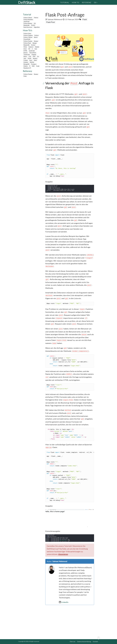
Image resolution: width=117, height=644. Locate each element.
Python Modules (28, 19)
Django (35, 43)
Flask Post (51, 22)
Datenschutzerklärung (84, 641)
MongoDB (26, 64)
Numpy (36, 41)
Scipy (25, 76)
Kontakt (95, 641)
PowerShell (27, 39)
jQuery (26, 53)
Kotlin (30, 58)
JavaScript (27, 21)
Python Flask (27, 43)
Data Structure (28, 27)
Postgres (34, 64)
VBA (33, 66)
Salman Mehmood (55, 19)
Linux (25, 49)
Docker (33, 45)
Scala (38, 66)
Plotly (25, 47)
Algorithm (37, 27)
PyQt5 (33, 25)
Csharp (26, 60)
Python (36, 35)
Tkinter (36, 18)
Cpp (36, 49)
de (96, 2)
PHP (34, 56)
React (25, 56)
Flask (85, 19)
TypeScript (27, 55)
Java (25, 58)
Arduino (26, 62)
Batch (36, 37)
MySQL (32, 62)
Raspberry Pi (27, 68)
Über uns (72, 641)
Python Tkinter (28, 37)
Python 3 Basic (28, 18)
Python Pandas (28, 41)
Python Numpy (28, 23)
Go (38, 56)
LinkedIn (64, 602)
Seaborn (31, 47)
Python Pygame (28, 35)
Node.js (35, 58)
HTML (25, 51)
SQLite (26, 66)
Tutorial (65, 2)
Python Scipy (27, 33)
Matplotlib (27, 25)
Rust (31, 60)
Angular (34, 55)
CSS (30, 56)
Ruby (35, 60)
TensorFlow (33, 53)
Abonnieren (63, 554)
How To (76, 2)
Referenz (87, 2)
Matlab (37, 47)
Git (35, 23)
